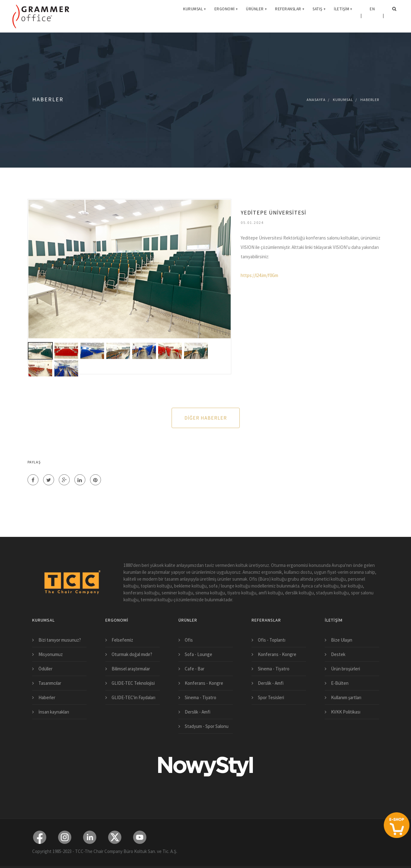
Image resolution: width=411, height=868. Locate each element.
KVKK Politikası (346, 712)
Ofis (189, 640)
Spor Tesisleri (271, 697)
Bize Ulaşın (342, 640)
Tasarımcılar (50, 683)
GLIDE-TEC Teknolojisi (133, 683)
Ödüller (45, 669)
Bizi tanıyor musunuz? (60, 640)
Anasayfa (316, 100)
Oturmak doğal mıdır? (132, 654)
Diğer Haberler (206, 418)
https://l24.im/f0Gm (259, 275)
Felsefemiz (122, 640)
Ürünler (256, 15)
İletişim (343, 15)
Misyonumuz (51, 654)
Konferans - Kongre (204, 683)
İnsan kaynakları (54, 712)
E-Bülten (340, 683)
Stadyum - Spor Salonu (207, 726)
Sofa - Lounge (198, 654)
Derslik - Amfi (198, 712)
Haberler (370, 100)
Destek (338, 654)
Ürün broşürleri (346, 669)
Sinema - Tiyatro (200, 697)
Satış (319, 15)
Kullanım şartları (346, 697)
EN (372, 15)
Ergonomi (226, 15)
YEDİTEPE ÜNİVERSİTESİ (273, 212)
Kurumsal (195, 15)
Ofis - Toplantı (272, 640)
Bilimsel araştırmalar (131, 669)
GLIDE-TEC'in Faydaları (133, 697)
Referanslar (290, 15)
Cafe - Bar (195, 669)
